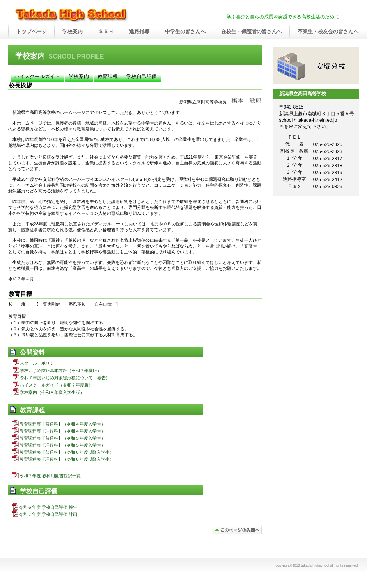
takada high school (90, 15)
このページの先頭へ (237, 530)
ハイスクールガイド (37, 76)
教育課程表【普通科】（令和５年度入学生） (59, 438)
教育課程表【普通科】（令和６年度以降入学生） (63, 452)
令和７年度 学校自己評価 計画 (45, 514)
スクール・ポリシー (36, 363)
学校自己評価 (142, 76)
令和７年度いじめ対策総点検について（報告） (61, 378)
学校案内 (79, 76)
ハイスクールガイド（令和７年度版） (53, 385)
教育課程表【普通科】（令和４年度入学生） (59, 424)
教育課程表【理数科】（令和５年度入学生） (59, 445)
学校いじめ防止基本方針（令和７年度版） (57, 371)
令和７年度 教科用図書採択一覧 (47, 476)
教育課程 (108, 76)
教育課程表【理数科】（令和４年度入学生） (59, 431)
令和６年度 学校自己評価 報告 (45, 507)
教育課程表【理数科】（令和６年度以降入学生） (63, 459)
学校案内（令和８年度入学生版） (49, 392)
